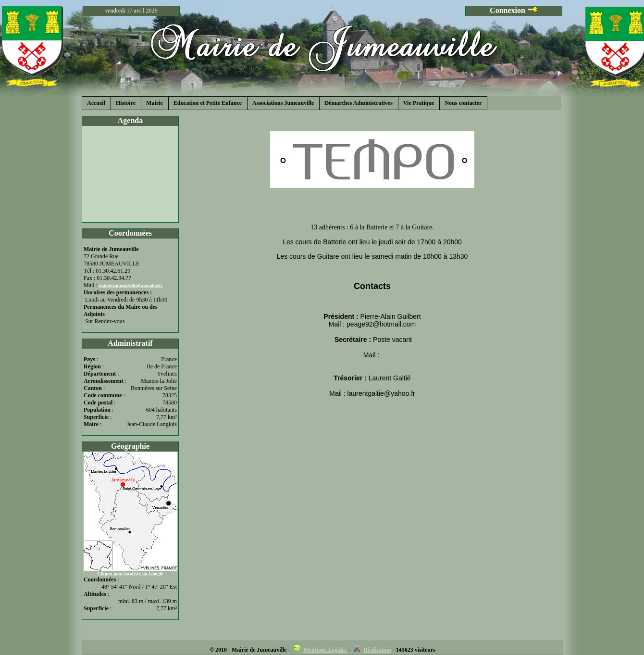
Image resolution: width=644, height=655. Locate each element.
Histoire (126, 103)
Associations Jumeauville (283, 103)
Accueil (96, 103)
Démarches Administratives (358, 103)
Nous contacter (463, 103)
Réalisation (377, 650)
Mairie (155, 103)
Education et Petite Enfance (208, 103)
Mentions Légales (325, 650)
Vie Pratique (419, 103)
